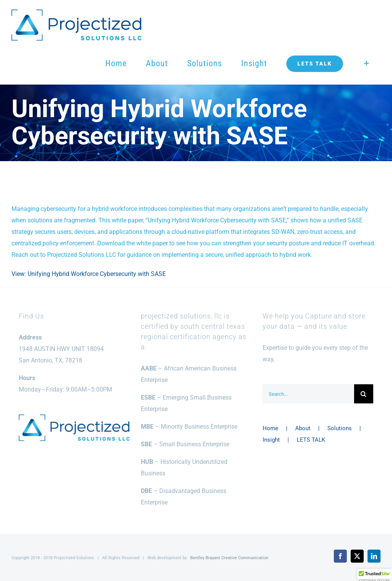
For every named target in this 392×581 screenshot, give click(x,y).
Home (270, 428)
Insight (271, 440)
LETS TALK (311, 440)
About (303, 428)
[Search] (364, 394)
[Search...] (308, 394)
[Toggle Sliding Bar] (367, 64)
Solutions (340, 428)
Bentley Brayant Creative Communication (229, 558)
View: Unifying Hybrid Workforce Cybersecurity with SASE (89, 274)
